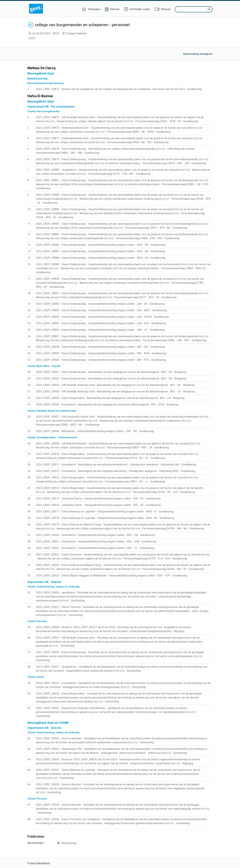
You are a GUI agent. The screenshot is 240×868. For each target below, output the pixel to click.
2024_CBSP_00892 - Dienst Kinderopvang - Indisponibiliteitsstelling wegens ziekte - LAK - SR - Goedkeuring (100, 304)
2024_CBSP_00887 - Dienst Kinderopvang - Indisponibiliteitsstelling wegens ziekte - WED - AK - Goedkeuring (100, 251)
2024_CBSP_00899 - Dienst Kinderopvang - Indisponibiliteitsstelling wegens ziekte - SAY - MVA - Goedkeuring (101, 353)
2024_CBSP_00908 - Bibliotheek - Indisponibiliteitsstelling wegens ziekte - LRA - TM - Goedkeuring (95, 431)
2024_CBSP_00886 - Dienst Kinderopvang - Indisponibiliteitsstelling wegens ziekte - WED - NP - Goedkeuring (101, 245)
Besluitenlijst (69, 843)
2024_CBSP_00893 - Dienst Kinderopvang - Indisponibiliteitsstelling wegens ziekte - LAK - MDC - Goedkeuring (101, 310)
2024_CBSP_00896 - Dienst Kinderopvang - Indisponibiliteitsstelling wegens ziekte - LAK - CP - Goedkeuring (100, 330)
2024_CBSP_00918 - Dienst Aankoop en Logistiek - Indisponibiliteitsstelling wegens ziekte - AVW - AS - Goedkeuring (105, 518)
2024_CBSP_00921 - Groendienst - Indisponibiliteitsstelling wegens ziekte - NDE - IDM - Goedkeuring (96, 542)
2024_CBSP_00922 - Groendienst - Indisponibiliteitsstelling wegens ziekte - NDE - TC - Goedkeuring (95, 548)
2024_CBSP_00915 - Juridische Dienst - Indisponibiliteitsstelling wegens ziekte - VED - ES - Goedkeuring (98, 499)
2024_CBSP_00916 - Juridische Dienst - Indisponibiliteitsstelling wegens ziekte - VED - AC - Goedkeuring (98, 505)
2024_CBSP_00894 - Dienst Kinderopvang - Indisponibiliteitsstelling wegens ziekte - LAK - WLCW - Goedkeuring (102, 317)
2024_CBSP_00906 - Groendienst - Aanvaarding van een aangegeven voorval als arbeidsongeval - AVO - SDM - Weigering (107, 404)
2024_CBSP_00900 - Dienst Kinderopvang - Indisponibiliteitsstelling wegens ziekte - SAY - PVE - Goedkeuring (101, 360)
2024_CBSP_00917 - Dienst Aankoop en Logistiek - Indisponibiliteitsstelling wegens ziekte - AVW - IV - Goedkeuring (105, 512)
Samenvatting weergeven (198, 54)
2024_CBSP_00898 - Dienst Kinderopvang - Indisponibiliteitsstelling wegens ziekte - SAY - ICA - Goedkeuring (100, 347)
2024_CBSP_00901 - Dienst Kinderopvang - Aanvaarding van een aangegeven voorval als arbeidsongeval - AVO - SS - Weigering (111, 372)
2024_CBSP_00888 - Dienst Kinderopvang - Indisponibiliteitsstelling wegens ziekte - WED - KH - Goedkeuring (101, 258)
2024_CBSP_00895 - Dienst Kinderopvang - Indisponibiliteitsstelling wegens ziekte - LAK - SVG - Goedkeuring (101, 323)
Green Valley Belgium (40, 863)
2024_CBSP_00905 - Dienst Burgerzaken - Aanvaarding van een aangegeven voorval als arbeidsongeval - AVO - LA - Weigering (110, 398)
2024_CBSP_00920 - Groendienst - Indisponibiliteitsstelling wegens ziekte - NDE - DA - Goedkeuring (95, 535)
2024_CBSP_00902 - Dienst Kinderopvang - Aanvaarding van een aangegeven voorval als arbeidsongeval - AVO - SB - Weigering (111, 378)
